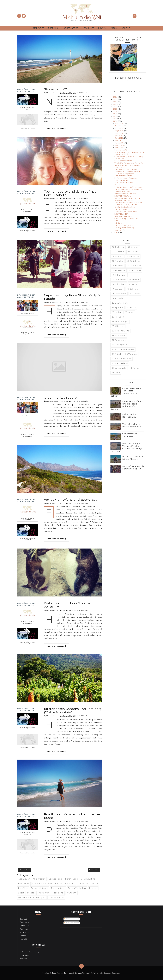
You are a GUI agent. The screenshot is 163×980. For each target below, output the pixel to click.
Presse (94, 884)
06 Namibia (118, 261)
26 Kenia (129, 312)
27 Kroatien (118, 317)
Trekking (59, 893)
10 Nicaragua (119, 270)
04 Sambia (117, 256)
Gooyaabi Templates (112, 973)
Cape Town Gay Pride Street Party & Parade (72, 297)
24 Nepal (131, 308)
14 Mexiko (134, 280)
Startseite (38, 28)
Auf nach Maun (121, 209)
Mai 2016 (119, 141)
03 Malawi (133, 252)
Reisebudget (58, 888)
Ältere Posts (94, 870)
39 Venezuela (119, 368)
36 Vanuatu (131, 354)
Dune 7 (117, 185)
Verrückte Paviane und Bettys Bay (71, 500)
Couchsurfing (88, 879)
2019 (115, 114)
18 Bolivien (132, 289)
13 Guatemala (119, 280)
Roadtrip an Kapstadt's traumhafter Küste (72, 816)
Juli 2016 (119, 136)
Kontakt (126, 28)
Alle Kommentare (72, 923)
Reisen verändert (77, 888)
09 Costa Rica (134, 266)
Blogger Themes (82, 973)
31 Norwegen (119, 335)
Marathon (70, 884)
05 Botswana (133, 256)
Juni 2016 (119, 138)
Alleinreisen (39, 879)
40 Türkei (134, 368)
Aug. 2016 (119, 133)
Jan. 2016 (119, 230)
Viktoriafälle (120, 221)
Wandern (71, 893)
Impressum (25, 955)
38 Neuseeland (120, 363)
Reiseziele (24, 929)
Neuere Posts (25, 870)
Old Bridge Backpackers (125, 207)
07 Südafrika (84, 93)
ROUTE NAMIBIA (122, 180)
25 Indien (117, 312)
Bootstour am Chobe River (126, 212)
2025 (115, 99)
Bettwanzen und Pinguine (126, 178)
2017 (115, 119)
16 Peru (133, 284)
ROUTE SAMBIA (121, 214)
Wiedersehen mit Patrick (125, 194)
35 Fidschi (117, 354)
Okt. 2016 (119, 128)
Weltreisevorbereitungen (32, 898)
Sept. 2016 (120, 131)
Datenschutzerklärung (30, 952)
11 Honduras (135, 270)
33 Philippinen (119, 345)
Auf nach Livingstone (124, 226)
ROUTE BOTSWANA (123, 196)
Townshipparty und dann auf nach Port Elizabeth (71, 193)
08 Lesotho (118, 266)
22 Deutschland (120, 303)
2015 (115, 233)
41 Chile (116, 373)
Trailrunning (44, 893)
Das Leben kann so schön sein (127, 198)
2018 (115, 116)
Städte (31, 893)
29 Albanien (118, 326)
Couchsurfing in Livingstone (127, 219)
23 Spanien (118, 308)
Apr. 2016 (119, 143)
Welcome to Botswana (124, 216)
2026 (116, 97)
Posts (67, 919)
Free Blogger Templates (62, 973)
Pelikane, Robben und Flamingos (128, 187)
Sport (21, 893)
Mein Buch (25, 932)
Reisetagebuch (71, 28)
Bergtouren (72, 879)
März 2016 (120, 145)
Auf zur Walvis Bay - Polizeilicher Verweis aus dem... (129, 190)
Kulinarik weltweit (42, 884)
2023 (115, 104)
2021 (115, 109)
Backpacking (55, 879)
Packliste (89, 28)
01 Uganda (133, 247)
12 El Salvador (119, 275)
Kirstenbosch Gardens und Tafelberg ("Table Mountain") (73, 711)
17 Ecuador (118, 289)
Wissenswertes (56, 898)
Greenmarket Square (60, 398)
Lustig (59, 884)
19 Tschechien (119, 294)
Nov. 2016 (119, 126)
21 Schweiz (117, 298)
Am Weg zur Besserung (124, 228)
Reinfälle (23, 888)
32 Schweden (119, 340)
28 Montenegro (120, 322)
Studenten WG (56, 89)
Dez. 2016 (119, 124)
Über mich (54, 28)
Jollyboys (118, 223)
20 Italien (135, 294)
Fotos (114, 28)
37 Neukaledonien (122, 359)
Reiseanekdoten (40, 888)
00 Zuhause (118, 247)
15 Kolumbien (119, 284)
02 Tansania (118, 252)
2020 (116, 112)
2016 (115, 121)
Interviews (24, 884)
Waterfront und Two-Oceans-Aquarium (67, 605)
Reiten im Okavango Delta (126, 205)
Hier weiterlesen (57, 129)
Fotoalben (24, 926)
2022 (115, 107)
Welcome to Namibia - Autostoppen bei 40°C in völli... (129, 202)
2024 (116, 102)
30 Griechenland (121, 331)
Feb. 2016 (119, 148)
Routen (102, 28)
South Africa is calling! (124, 183)
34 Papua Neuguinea (123, 349)
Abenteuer (24, 879)
